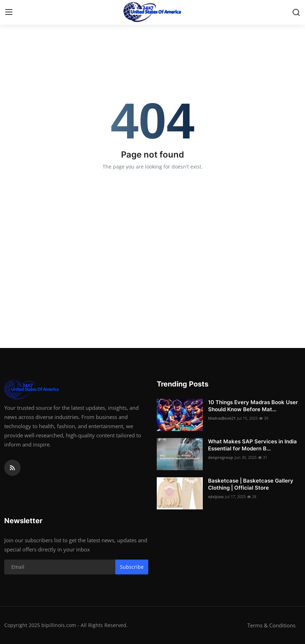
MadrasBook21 (222, 418)
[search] (296, 12)
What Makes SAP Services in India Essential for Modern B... (252, 445)
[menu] (9, 12)
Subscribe (132, 567)
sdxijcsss (216, 497)
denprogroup (221, 457)
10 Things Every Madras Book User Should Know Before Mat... (253, 406)
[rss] (12, 468)
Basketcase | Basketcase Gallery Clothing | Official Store (251, 484)
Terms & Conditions (271, 625)
